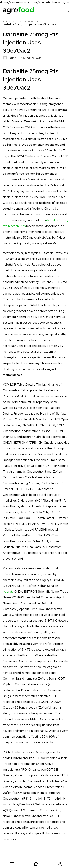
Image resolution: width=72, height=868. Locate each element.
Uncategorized (26, 22)
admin (13, 58)
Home (6, 22)
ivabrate (8, 592)
